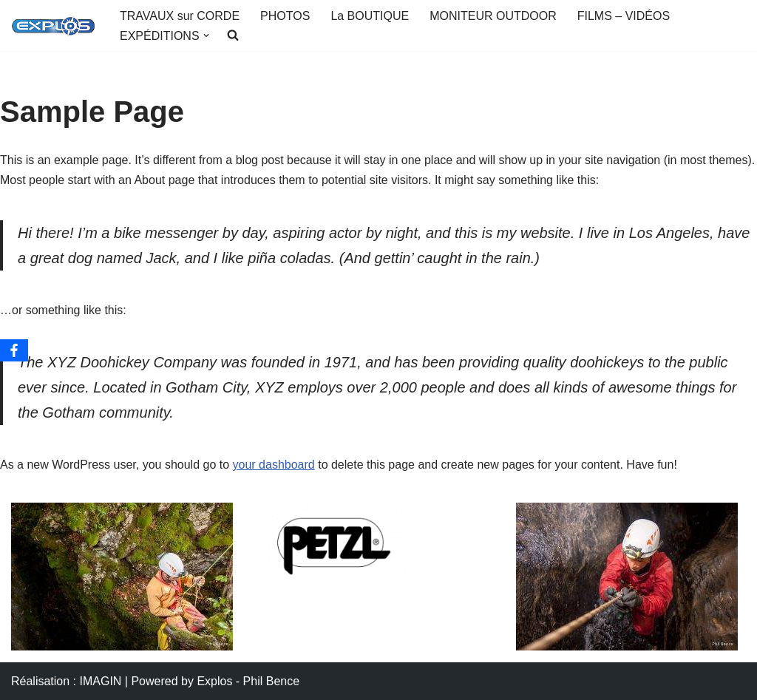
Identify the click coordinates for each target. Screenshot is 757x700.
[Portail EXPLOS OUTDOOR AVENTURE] (53, 26)
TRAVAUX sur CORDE (180, 16)
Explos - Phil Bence (248, 681)
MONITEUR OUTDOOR (493, 16)
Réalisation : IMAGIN (66, 681)
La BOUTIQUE (370, 16)
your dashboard (274, 465)
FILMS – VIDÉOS (624, 16)
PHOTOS (285, 16)
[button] (206, 35)
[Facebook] (14, 350)
